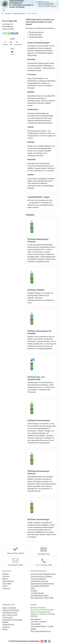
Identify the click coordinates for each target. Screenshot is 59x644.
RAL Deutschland (37, 598)
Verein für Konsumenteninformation (43, 574)
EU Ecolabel (7, 584)
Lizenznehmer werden (15, 553)
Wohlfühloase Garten (10, 613)
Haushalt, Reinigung (19, 13)
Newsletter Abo (44, 554)
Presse (5, 586)
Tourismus (6, 576)
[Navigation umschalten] (4, 10)
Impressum (6, 588)
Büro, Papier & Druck (10, 615)
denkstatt (34, 591)
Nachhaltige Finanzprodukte (12, 620)
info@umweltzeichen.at (43, 631)
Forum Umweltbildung (38, 579)
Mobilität (5, 622)
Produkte (8, 13)
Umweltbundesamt (37, 593)
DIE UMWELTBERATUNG (40, 586)
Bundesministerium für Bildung (41, 576)
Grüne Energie (8, 617)
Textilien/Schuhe (8, 624)
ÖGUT (33, 588)
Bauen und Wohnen (9, 608)
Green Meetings (8, 581)
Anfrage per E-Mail (15, 565)
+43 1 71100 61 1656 (44, 565)
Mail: (32, 631)
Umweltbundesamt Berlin (40, 595)
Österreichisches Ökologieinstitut (42, 584)
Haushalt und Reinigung (11, 610)
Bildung (5, 579)
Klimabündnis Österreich (39, 581)
